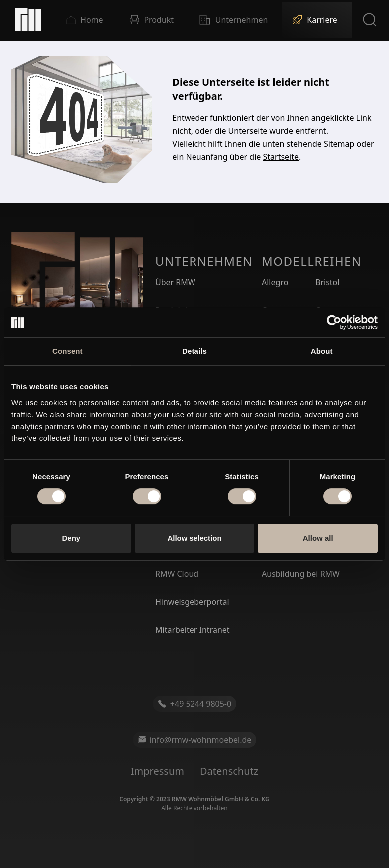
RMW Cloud (177, 574)
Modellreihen (312, 261)
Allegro (275, 282)
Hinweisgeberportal (192, 602)
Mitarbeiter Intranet (193, 630)
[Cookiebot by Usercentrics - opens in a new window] (334, 322)
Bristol (327, 282)
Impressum (157, 771)
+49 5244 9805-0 (194, 704)
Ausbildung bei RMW (301, 574)
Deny (71, 538)
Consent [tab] (68, 351)
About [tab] (322, 351)
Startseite (281, 157)
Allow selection (194, 538)
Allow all (318, 538)
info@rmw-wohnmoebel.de (195, 740)
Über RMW (175, 282)
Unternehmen (204, 261)
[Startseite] (28, 20)
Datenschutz (229, 771)
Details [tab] (194, 351)
